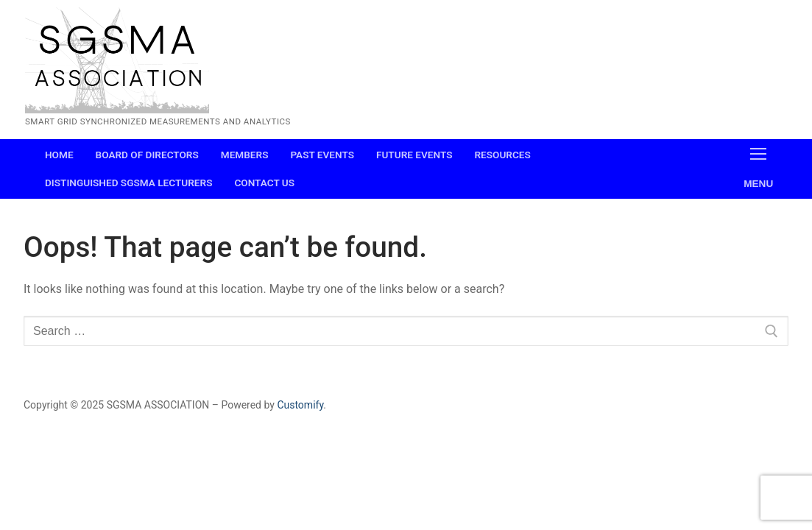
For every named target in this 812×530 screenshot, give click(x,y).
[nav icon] (758, 169)
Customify (300, 405)
